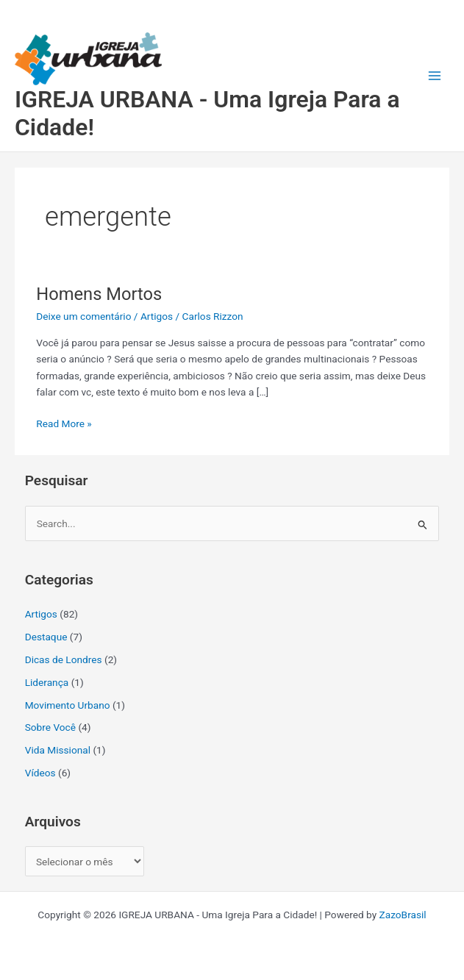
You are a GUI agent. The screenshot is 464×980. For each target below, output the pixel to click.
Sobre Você (50, 727)
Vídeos (40, 773)
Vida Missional (58, 750)
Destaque (46, 637)
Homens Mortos (99, 294)
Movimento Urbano (68, 705)
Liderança (47, 682)
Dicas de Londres (64, 659)
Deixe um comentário (83, 316)
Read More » (64, 422)
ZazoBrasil (403, 915)
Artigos (157, 316)
